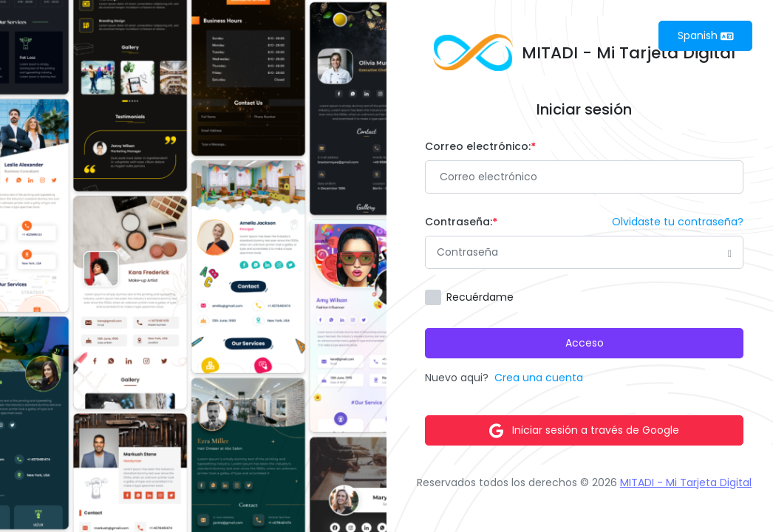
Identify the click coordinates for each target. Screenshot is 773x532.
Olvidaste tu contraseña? (678, 222)
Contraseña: (461, 222)
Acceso (585, 343)
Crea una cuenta (539, 378)
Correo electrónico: (480, 146)
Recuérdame (480, 297)
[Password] (584, 252)
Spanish (706, 35)
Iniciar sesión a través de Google (584, 430)
